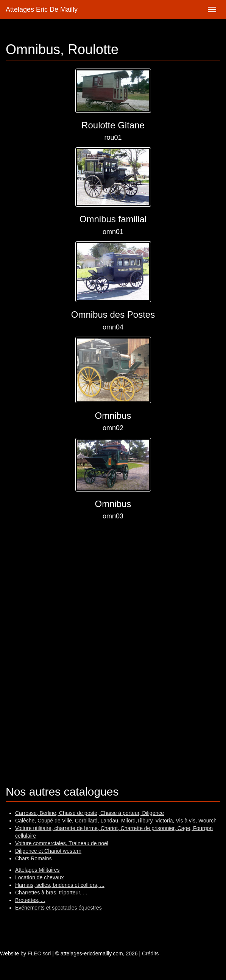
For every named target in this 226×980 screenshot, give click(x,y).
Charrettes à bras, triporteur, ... (51, 893)
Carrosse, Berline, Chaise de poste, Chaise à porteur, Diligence (90, 813)
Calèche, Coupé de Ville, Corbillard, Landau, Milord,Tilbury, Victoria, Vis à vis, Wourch (116, 821)
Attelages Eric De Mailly (42, 9)
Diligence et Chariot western (48, 851)
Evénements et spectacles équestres (58, 908)
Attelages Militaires (37, 870)
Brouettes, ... (30, 900)
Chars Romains (33, 858)
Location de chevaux (39, 877)
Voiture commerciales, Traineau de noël (62, 843)
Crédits (150, 953)
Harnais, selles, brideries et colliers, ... (60, 885)
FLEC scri (39, 953)
